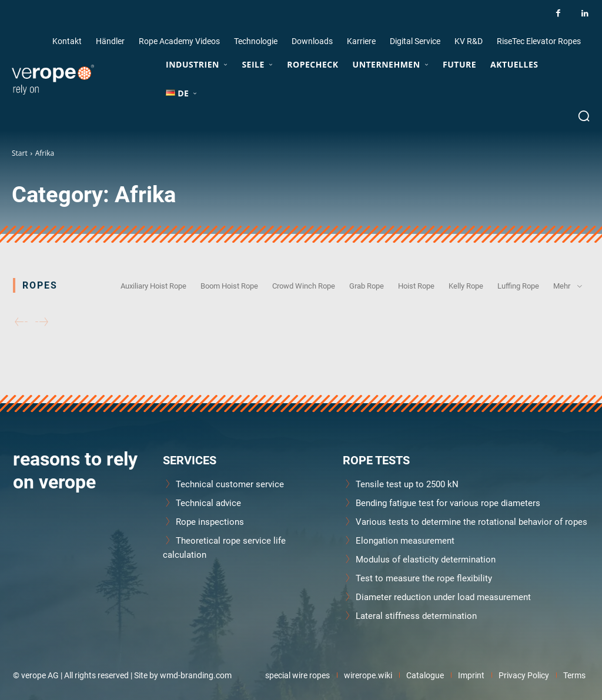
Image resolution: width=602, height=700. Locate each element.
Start (20, 153)
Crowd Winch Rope (304, 286)
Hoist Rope (416, 286)
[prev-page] (21, 322)
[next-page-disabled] (42, 322)
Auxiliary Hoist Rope (153, 286)
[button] (584, 116)
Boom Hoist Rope (229, 286)
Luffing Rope (518, 286)
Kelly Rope (466, 286)
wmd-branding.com (196, 675)
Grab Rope (367, 286)
